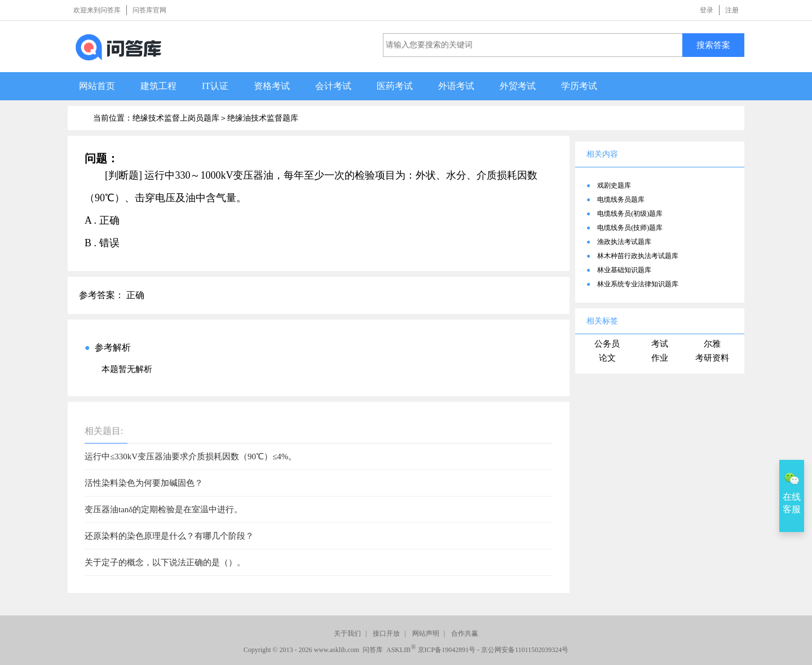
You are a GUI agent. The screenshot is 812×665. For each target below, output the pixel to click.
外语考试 (456, 86)
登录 (707, 10)
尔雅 (712, 344)
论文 (607, 358)
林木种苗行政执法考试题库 (638, 256)
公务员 (607, 344)
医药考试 (395, 86)
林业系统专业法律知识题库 (638, 284)
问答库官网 (149, 10)
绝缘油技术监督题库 (263, 118)
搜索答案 (713, 45)
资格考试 (272, 86)
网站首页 (97, 86)
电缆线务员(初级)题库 (630, 214)
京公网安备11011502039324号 (525, 650)
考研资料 (712, 358)
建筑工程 (158, 86)
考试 (660, 344)
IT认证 (215, 86)
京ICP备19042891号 (447, 650)
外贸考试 (518, 86)
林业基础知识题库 (624, 270)
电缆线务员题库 (621, 200)
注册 (732, 10)
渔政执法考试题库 (624, 242)
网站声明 (426, 633)
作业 (660, 358)
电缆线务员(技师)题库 (630, 228)
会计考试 (333, 86)
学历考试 (579, 86)
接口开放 (386, 633)
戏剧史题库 (614, 185)
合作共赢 (465, 633)
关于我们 (347, 633)
